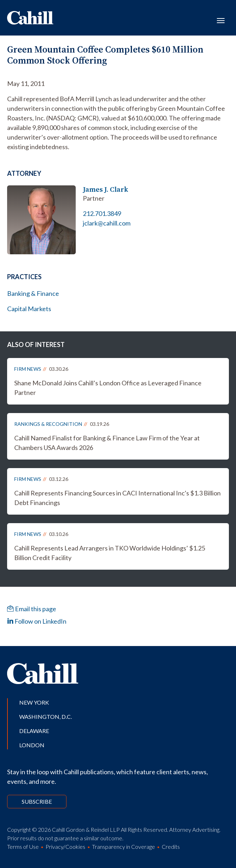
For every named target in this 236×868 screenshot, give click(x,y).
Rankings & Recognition (48, 424)
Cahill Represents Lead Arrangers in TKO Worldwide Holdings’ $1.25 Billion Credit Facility (110, 553)
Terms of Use (23, 847)
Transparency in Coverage (124, 847)
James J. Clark (106, 189)
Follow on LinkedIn (37, 621)
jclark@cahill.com (107, 223)
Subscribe (37, 801)
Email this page (32, 609)
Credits (171, 847)
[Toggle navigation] (221, 20)
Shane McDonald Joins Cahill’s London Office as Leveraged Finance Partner (108, 388)
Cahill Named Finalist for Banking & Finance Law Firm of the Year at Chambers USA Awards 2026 (107, 443)
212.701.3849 (102, 213)
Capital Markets (29, 309)
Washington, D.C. (45, 717)
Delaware (34, 731)
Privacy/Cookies (65, 847)
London (32, 745)
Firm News (28, 369)
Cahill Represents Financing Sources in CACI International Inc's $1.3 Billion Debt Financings (117, 498)
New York (34, 702)
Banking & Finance (33, 293)
